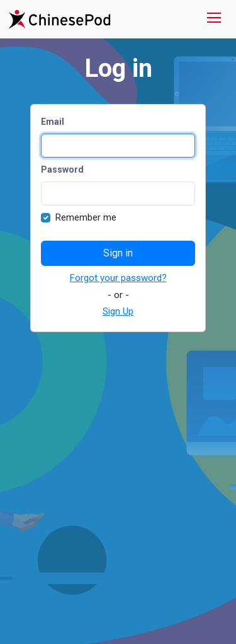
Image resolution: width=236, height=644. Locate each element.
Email (53, 122)
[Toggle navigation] (214, 19)
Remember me (86, 217)
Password (62, 170)
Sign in (118, 253)
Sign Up (118, 311)
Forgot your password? (118, 278)
